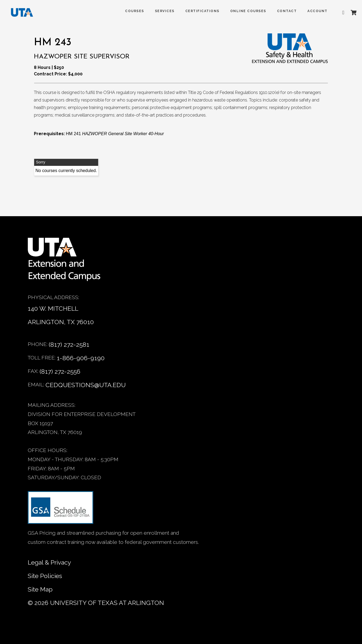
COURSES (132, 11)
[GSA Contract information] (61, 510)
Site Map (40, 589)
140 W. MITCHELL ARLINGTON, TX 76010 (61, 315)
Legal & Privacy (49, 562)
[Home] (68, 262)
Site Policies (45, 576)
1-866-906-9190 (81, 358)
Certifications (200, 11)
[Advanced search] (342, 13)
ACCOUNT (315, 11)
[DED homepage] (22, 14)
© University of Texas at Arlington (96, 603)
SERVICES (162, 11)
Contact (284, 11)
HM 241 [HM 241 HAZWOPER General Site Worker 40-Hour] (115, 134)
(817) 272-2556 (60, 371)
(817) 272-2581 (69, 344)
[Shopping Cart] (351, 13)
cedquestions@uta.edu (86, 385)
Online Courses (246, 11)
